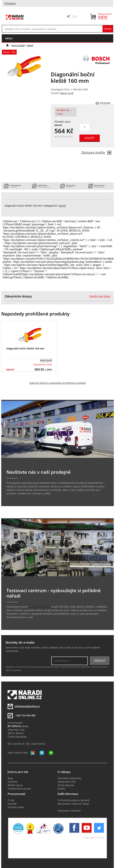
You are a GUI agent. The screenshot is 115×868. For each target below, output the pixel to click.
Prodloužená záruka (19, 789)
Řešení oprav (15, 785)
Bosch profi (67, 93)
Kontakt (12, 804)
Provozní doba (16, 807)
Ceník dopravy (66, 785)
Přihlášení (10, 3)
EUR (75, 16)
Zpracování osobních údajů (73, 804)
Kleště (30, 45)
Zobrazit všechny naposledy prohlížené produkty (58, 383)
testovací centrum (40, 607)
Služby (61, 789)
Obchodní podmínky (69, 778)
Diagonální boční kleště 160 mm (25, 348)
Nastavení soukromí (69, 811)
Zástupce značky (96, 152)
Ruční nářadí (18, 45)
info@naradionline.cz (27, 706)
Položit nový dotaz (100, 296)
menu (9, 38)
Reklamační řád (67, 782)
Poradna (12, 782)
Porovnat (105, 103)
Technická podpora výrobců (74, 800)
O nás (11, 800)
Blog (10, 778)
